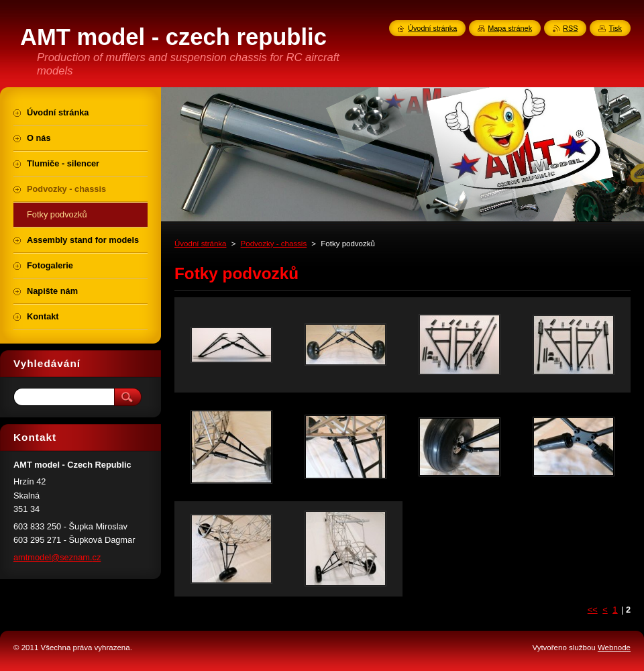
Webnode (614, 648)
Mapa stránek (510, 28)
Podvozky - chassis (274, 244)
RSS (570, 28)
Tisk (615, 28)
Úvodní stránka (200, 244)
